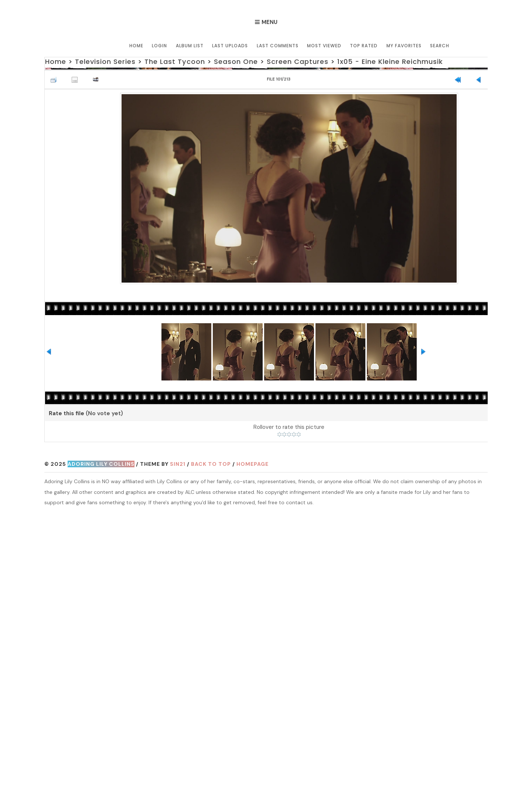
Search (439, 45)
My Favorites (404, 45)
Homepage (253, 464)
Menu (270, 22)
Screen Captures (297, 62)
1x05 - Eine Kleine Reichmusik (390, 62)
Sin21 (178, 464)
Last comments (278, 45)
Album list (190, 45)
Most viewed (324, 45)
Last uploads (230, 45)
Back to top (211, 464)
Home (137, 45)
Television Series (105, 62)
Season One (236, 62)
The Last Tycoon (175, 62)
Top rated (364, 45)
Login (160, 45)
